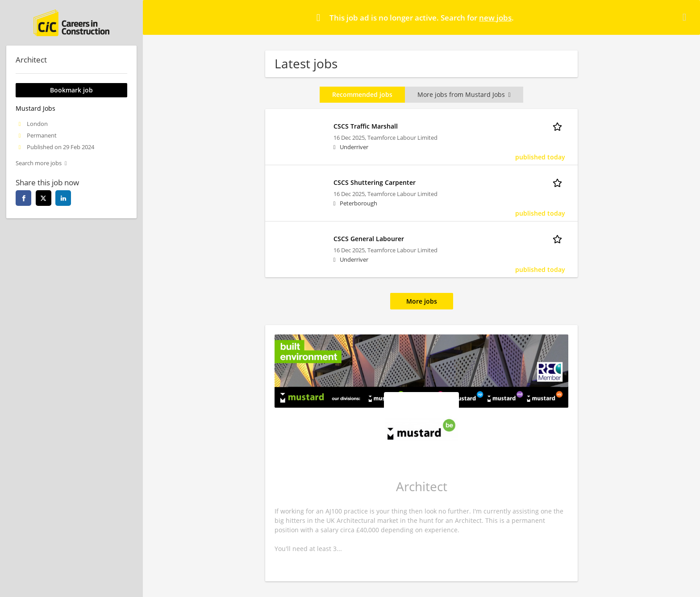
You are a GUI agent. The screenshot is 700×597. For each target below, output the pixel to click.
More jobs (422, 301)
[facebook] (23, 198)
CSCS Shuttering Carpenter (375, 182)
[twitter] (44, 198)
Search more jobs (39, 163)
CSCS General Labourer (369, 239)
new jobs (495, 18)
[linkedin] (63, 198)
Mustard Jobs (35, 108)
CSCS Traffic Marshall (366, 126)
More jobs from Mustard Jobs (464, 94)
